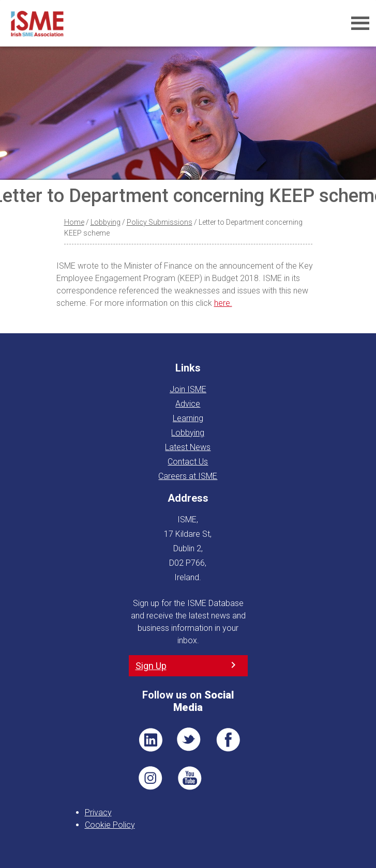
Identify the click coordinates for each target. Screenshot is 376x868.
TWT (189, 740)
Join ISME (188, 389)
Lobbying (106, 222)
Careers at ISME (188, 476)
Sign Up (151, 666)
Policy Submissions (160, 222)
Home (74, 222)
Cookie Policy (110, 825)
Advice (188, 404)
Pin (151, 778)
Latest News (188, 447)
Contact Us (188, 462)
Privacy (98, 812)
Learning (188, 418)
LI (151, 740)
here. (223, 303)
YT (189, 778)
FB (228, 740)
